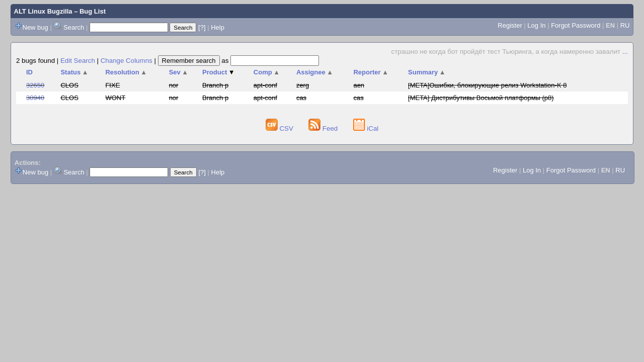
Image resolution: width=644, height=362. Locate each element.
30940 (35, 98)
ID (29, 72)
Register (510, 25)
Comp (267, 72)
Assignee (315, 72)
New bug (35, 27)
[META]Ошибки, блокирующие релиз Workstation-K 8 (487, 85)
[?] (202, 27)
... (625, 52)
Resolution (126, 72)
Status (74, 72)
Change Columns (127, 61)
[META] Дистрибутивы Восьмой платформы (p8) (481, 98)
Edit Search (78, 61)
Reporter (371, 72)
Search (74, 27)
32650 (35, 85)
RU (625, 25)
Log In (536, 25)
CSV (280, 128)
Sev (179, 72)
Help (218, 27)
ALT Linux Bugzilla (43, 11)
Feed (324, 128)
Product (219, 72)
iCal (366, 128)
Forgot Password (576, 25)
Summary (427, 72)
